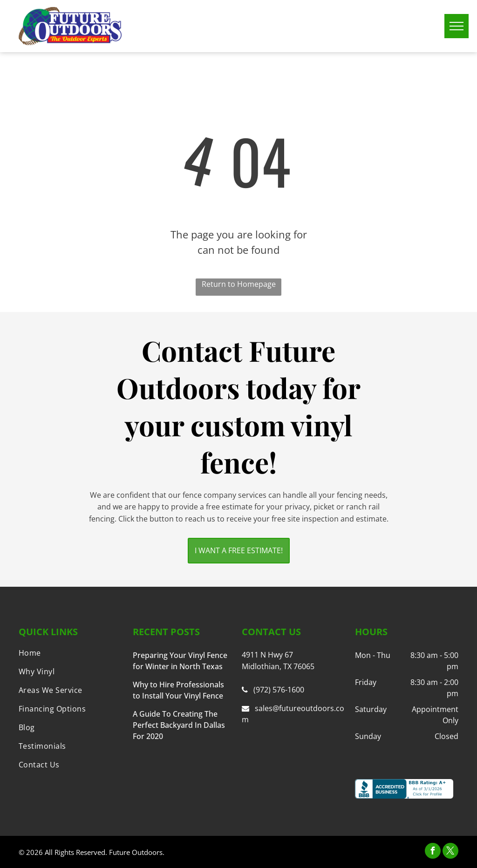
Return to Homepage (239, 284)
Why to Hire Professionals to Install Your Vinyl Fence (178, 690)
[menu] (457, 26)
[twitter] (450, 852)
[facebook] (433, 852)
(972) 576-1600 (279, 690)
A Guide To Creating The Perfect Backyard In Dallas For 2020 (179, 725)
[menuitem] (70, 653)
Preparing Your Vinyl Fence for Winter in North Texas (180, 661)
